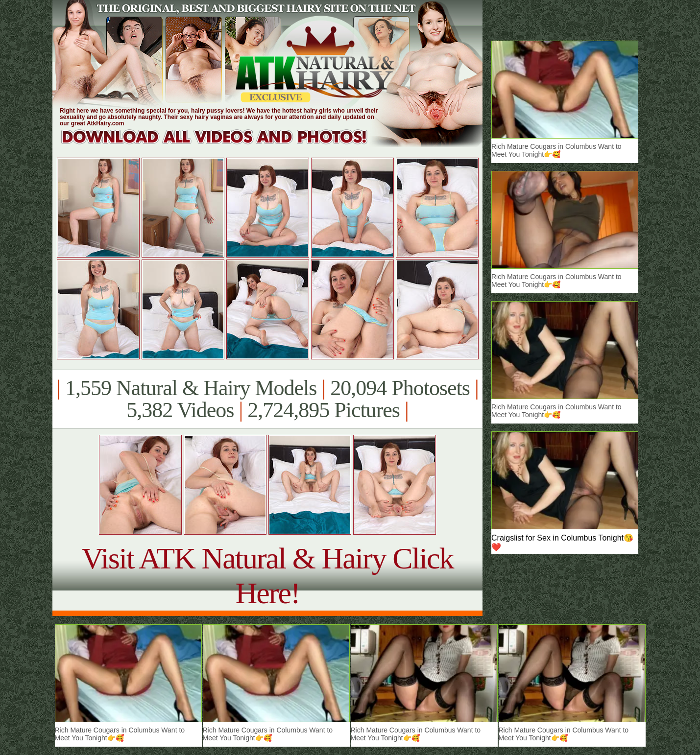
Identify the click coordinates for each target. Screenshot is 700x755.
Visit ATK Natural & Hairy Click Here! (267, 576)
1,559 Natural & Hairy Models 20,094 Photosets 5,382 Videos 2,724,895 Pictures (267, 399)
